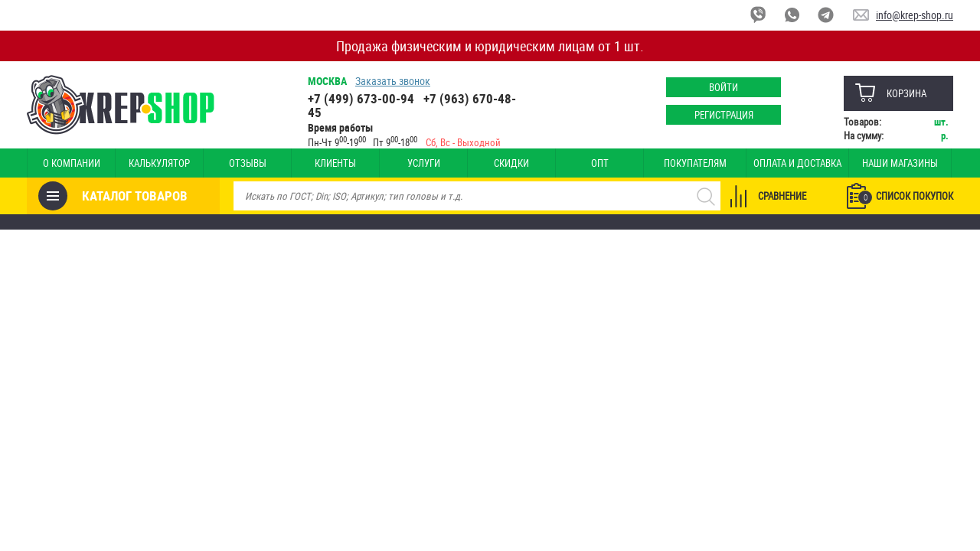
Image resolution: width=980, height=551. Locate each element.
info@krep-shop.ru (915, 15)
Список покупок (906, 197)
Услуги (424, 163)
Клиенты (335, 163)
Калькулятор (159, 163)
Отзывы (248, 163)
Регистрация (724, 115)
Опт (600, 163)
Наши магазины (900, 163)
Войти (724, 87)
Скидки (511, 163)
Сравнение (782, 196)
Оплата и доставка (797, 163)
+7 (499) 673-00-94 (361, 98)
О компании (72, 163)
